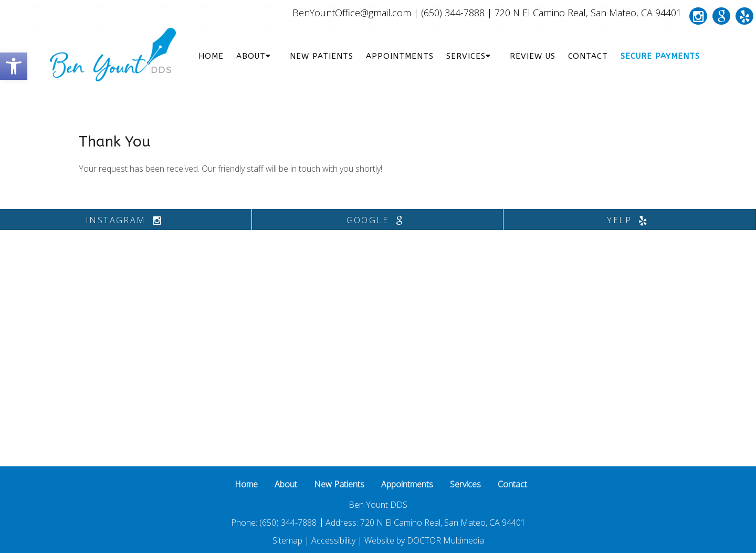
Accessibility (333, 540)
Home (211, 56)
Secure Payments (660, 56)
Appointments (400, 56)
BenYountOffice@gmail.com (352, 13)
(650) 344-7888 (453, 13)
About (251, 56)
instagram (126, 220)
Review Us (533, 56)
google (377, 220)
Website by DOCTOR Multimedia (424, 540)
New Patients (322, 56)
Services (466, 56)
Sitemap (287, 540)
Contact (588, 56)
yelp (629, 220)
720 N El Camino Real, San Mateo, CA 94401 (588, 13)
